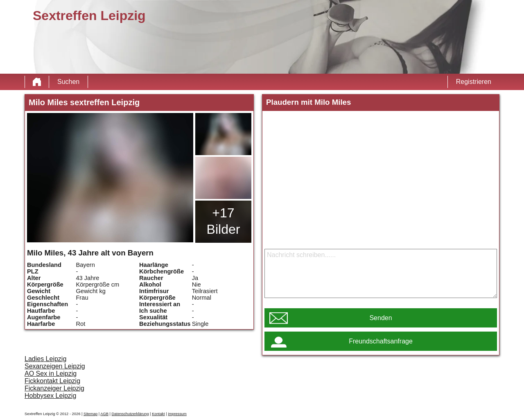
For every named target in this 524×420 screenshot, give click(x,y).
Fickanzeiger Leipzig (54, 388)
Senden (381, 318)
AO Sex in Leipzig (51, 374)
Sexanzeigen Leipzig (55, 366)
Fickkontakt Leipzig (52, 381)
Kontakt (158, 414)
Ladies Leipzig (45, 359)
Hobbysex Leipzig (50, 396)
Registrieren (474, 82)
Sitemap (90, 414)
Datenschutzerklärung (130, 414)
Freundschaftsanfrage (381, 341)
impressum (177, 414)
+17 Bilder (224, 221)
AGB (104, 414)
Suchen (68, 82)
